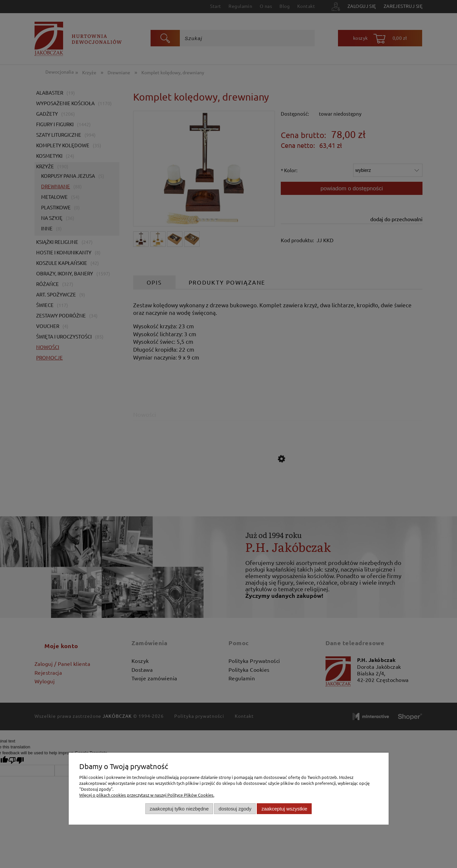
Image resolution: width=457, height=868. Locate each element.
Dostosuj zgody (235, 809)
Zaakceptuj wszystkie (284, 809)
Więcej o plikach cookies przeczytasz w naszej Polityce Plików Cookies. (147, 795)
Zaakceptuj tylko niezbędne (179, 809)
